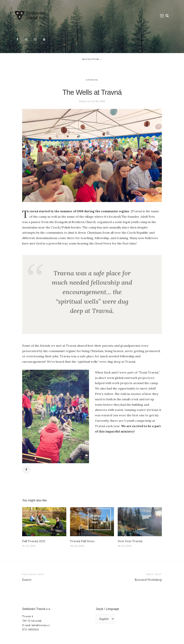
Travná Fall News (82, 541)
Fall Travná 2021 (34, 541)
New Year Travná (130, 541)
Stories (92, 80)
